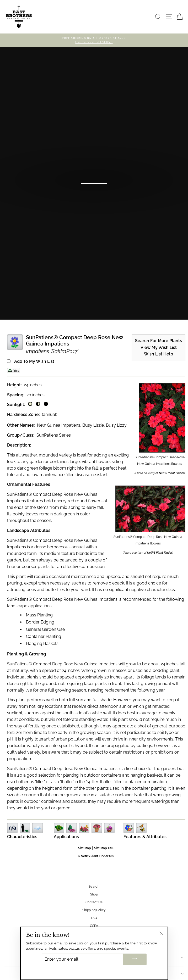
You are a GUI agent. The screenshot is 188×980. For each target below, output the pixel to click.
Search (94, 887)
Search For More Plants (159, 341)
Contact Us (94, 902)
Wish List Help (159, 354)
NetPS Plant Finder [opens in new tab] (95, 856)
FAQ (94, 918)
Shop (94, 894)
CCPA (94, 926)
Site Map (85, 848)
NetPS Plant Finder (171, 473)
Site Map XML (104, 848)
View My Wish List (159, 348)
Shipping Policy (94, 910)
